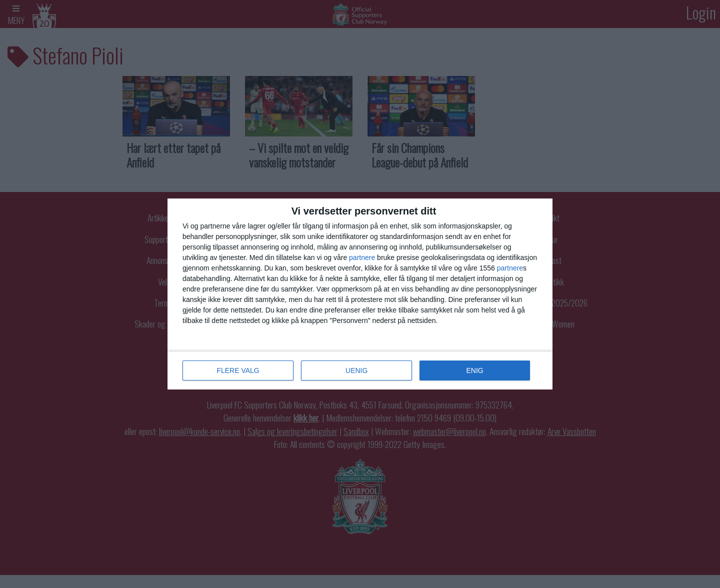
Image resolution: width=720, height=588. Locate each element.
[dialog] (360, 294)
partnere (362, 257)
